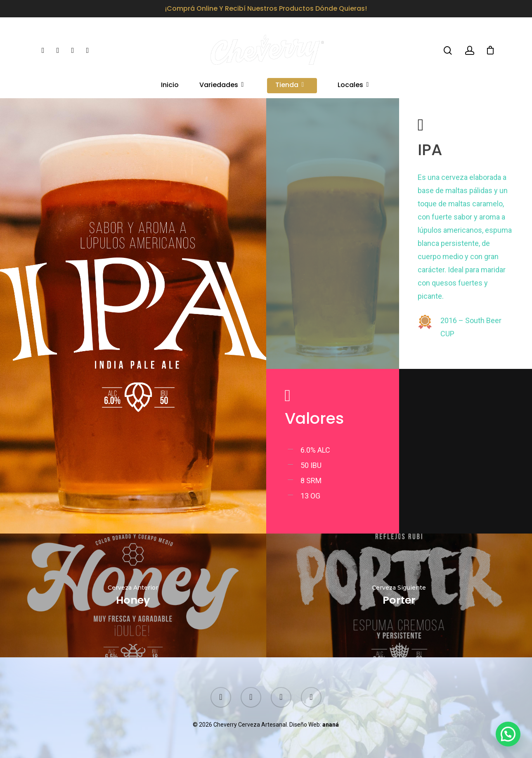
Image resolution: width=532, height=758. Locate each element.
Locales (354, 86)
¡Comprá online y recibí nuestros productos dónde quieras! (266, 8)
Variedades (222, 86)
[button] (508, 734)
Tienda (290, 86)
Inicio (170, 86)
